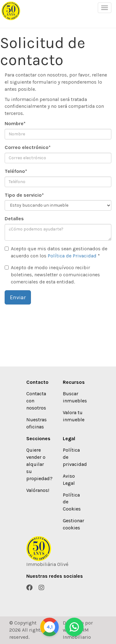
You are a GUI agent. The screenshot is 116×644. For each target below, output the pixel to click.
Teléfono (16, 171)
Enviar (18, 297)
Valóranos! (38, 490)
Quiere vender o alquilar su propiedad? (39, 464)
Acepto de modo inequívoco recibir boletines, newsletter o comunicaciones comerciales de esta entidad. (52, 275)
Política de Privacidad (72, 256)
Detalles (14, 219)
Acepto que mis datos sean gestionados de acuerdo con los (56, 252)
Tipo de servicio (24, 195)
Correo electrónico (28, 147)
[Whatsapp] (74, 627)
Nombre (15, 123)
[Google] (49, 627)
